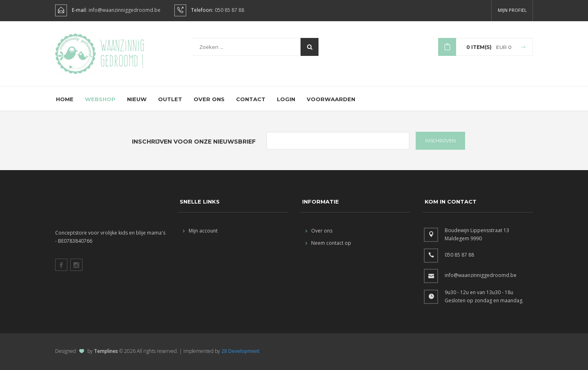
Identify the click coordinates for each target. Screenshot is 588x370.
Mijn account (200, 231)
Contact (251, 99)
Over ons (209, 99)
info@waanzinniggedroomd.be (125, 10)
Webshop (100, 99)
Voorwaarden (331, 99)
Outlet (170, 99)
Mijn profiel (512, 10)
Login (286, 99)
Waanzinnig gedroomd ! (122, 53)
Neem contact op (328, 243)
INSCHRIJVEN (440, 141)
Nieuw (137, 99)
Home (65, 99)
